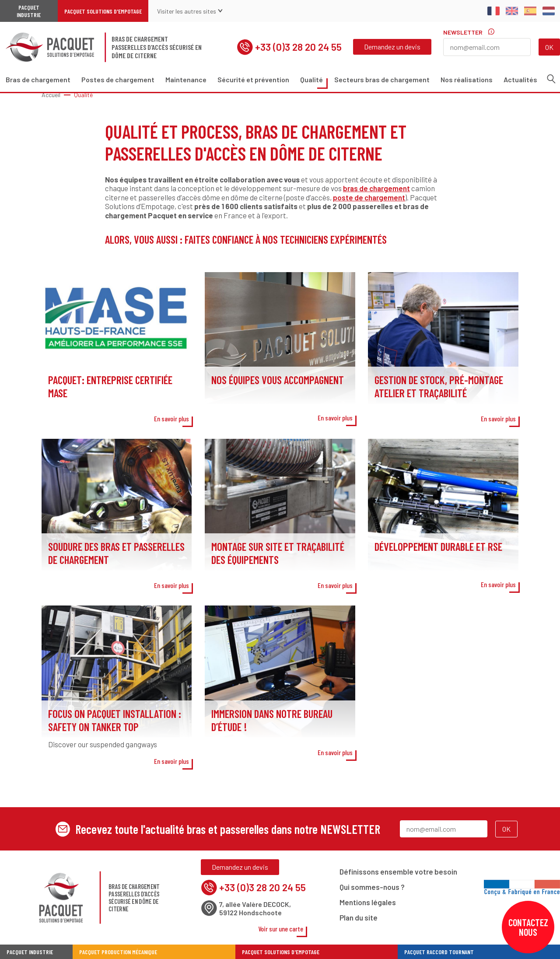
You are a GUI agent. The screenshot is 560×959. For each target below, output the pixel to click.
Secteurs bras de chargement (382, 79)
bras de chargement (376, 188)
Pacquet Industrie (29, 11)
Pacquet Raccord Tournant (439, 952)
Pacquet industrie (30, 952)
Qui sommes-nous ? (372, 887)
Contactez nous (528, 927)
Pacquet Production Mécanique (118, 952)
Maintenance (186, 79)
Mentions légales (368, 902)
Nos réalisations (467, 79)
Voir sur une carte (281, 929)
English (512, 11)
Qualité (311, 79)
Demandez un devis (392, 47)
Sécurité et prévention (253, 79)
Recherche (551, 79)
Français (493, 11)
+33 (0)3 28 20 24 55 (289, 47)
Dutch (549, 11)
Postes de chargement (118, 79)
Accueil (51, 95)
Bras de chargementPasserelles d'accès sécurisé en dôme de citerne (157, 47)
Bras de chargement (38, 79)
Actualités (520, 79)
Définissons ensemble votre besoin (398, 871)
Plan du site (359, 917)
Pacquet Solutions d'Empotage (103, 11)
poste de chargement (369, 197)
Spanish (530, 11)
